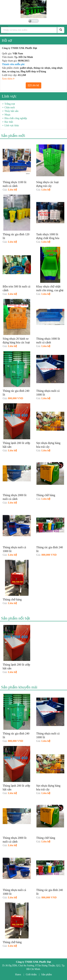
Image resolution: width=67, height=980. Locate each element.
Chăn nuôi (10, 107)
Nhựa (7, 115)
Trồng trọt (10, 104)
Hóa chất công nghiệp (16, 118)
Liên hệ (34, 85)
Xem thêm (8, 79)
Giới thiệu (31, 975)
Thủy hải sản (11, 111)
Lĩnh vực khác (12, 125)
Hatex (18, 975)
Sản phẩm (47, 975)
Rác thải (9, 122)
